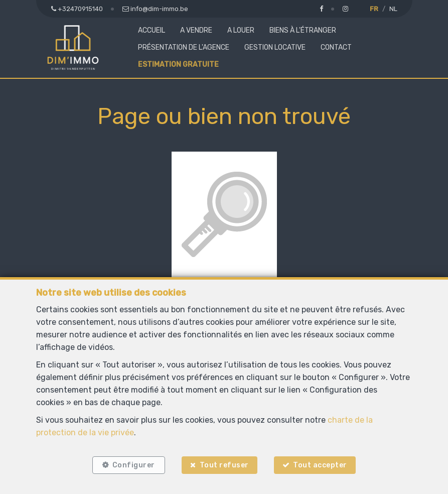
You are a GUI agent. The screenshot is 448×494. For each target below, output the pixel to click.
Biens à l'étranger (303, 30)
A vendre (196, 30)
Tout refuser (224, 465)
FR (374, 9)
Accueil (152, 30)
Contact (336, 47)
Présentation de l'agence (184, 47)
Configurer (133, 465)
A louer (241, 30)
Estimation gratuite (178, 65)
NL (393, 9)
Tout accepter (321, 465)
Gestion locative (275, 47)
